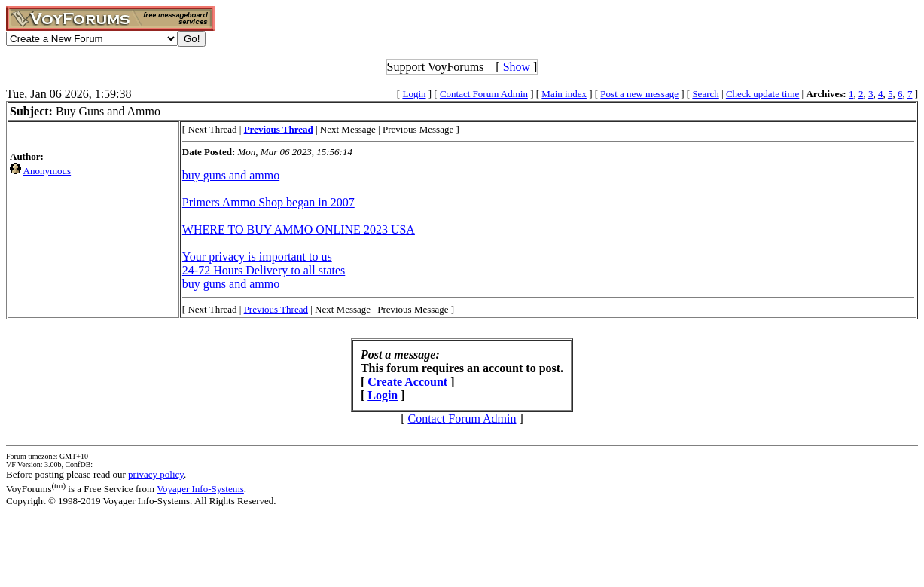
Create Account (407, 382)
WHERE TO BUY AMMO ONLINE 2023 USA (299, 229)
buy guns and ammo (231, 175)
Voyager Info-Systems (200, 489)
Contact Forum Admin (484, 94)
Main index (564, 94)
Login (414, 94)
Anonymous (47, 171)
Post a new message (639, 94)
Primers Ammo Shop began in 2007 (268, 202)
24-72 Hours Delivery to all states (264, 270)
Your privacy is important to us (257, 257)
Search (705, 94)
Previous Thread (276, 309)
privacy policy (156, 474)
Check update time (762, 94)
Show (517, 67)
